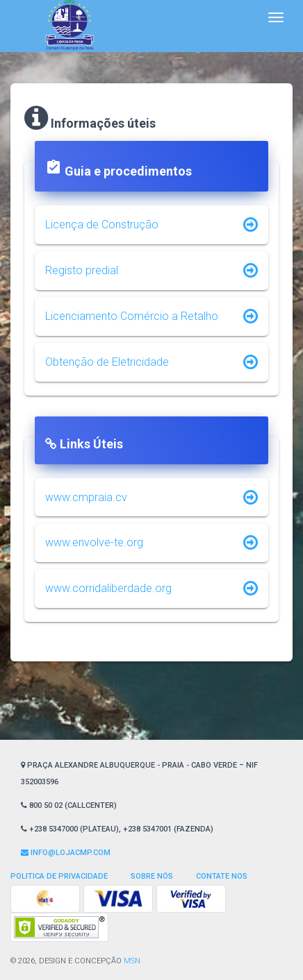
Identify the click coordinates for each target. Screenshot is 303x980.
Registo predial (82, 270)
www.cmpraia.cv (86, 497)
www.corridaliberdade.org (108, 588)
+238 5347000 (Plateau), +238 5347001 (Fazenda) (117, 829)
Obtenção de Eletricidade (107, 362)
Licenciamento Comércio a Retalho (132, 316)
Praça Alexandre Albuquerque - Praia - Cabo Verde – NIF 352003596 (139, 774)
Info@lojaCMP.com (66, 853)
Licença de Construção (102, 225)
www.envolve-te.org (94, 542)
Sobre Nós (152, 876)
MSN (132, 961)
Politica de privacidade (59, 876)
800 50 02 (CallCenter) (69, 805)
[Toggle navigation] (276, 17)
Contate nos (222, 876)
